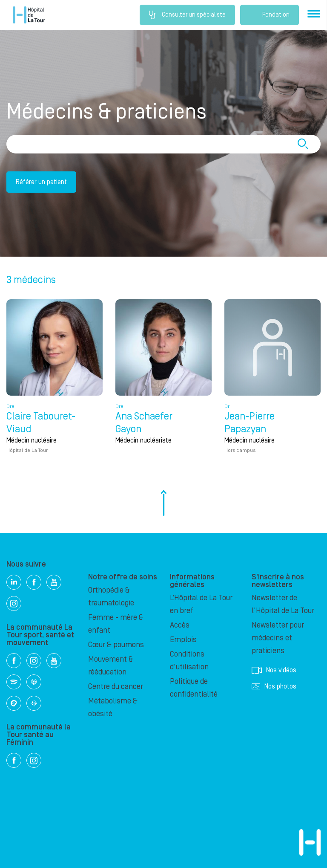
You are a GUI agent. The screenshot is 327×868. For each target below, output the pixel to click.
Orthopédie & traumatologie (111, 597)
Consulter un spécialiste (187, 15)
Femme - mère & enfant (116, 624)
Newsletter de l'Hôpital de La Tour (283, 604)
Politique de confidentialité (194, 688)
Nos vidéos (274, 670)
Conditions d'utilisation (189, 661)
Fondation (270, 15)
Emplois (183, 640)
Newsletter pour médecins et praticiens (278, 638)
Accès (180, 625)
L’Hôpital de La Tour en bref (201, 604)
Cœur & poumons (116, 645)
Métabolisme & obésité (113, 707)
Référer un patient (41, 182)
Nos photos (274, 686)
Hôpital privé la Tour (29, 15)
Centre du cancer (116, 687)
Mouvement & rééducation (111, 666)
